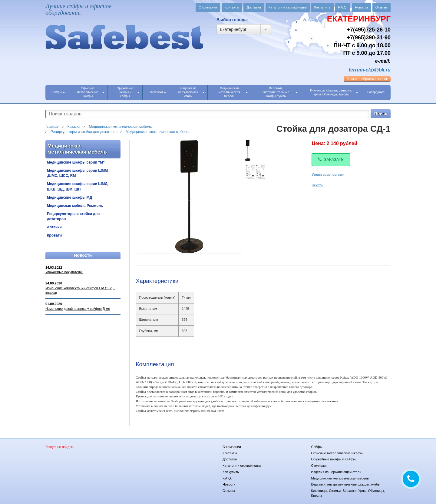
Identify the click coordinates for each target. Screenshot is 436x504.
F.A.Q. (343, 7)
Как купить (322, 7)
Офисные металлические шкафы (91, 92)
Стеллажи (157, 92)
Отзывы (381, 7)
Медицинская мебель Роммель (75, 206)
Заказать (331, 159)
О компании (208, 7)
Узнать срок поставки (328, 174)
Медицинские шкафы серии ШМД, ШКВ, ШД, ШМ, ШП (78, 186)
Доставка (254, 7)
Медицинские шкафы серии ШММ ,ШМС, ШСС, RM (77, 173)
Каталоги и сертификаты (288, 7)
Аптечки (54, 227)
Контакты (232, 7)
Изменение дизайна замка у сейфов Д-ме (78, 309)
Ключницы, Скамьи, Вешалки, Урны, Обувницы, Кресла (334, 92)
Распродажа (376, 92)
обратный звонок (367, 79)
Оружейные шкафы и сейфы (128, 92)
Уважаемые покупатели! (64, 272)
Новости (361, 7)
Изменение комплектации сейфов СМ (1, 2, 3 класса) (80, 290)
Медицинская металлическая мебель (233, 92)
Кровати (54, 235)
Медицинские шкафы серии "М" (76, 162)
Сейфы (58, 92)
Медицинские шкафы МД (69, 197)
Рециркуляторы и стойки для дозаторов (73, 216)
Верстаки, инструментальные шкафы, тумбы (280, 92)
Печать (317, 185)
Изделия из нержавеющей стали (192, 92)
